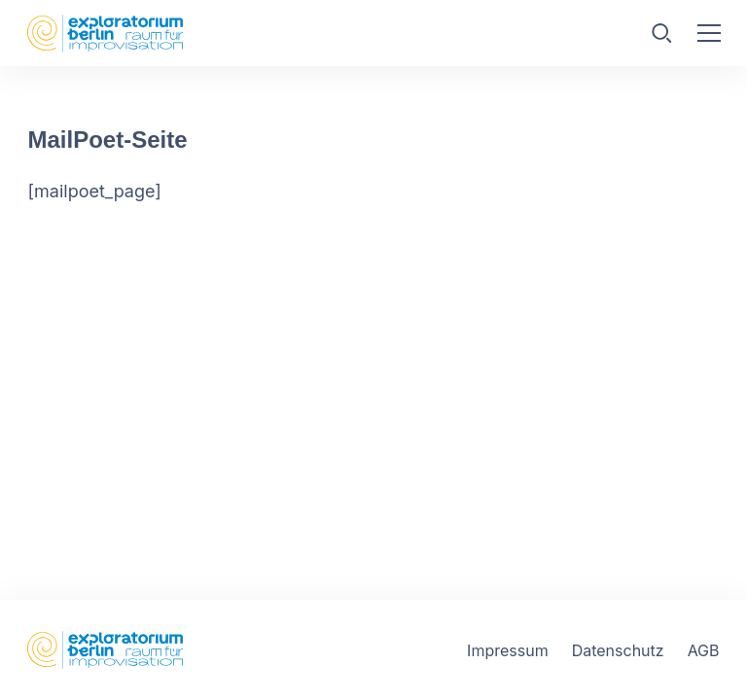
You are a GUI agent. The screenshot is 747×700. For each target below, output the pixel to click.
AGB (704, 650)
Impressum (508, 650)
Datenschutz (618, 650)
